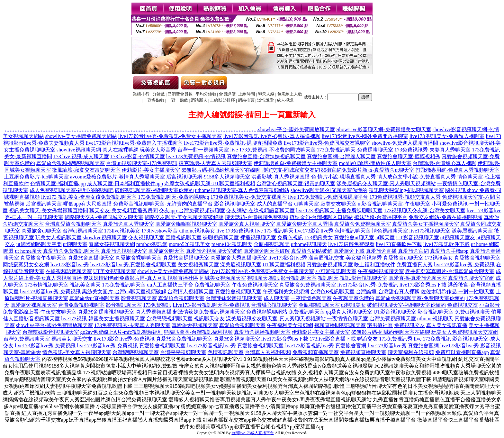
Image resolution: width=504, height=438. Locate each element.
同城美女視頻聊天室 (223, 278)
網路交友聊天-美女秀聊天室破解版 (184, 217)
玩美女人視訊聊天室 (59, 237)
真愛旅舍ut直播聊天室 (94, 298)
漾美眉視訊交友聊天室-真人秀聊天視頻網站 (386, 183)
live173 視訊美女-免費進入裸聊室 (447, 136)
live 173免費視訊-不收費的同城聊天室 (273, 150)
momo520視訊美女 (189, 244)
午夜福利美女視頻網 (286, 292)
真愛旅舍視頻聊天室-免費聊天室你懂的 (420, 298)
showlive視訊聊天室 (105, 237)
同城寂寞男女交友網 (26, 265)
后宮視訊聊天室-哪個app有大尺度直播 (69, 204)
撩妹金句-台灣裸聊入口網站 (321, 217)
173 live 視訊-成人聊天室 (81, 156)
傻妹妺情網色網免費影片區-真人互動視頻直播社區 (141, 278)
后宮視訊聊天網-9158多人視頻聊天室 (208, 177)
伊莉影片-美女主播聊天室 (151, 170)
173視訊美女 (319, 237)
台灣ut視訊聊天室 (83, 231)
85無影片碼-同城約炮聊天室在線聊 (221, 170)
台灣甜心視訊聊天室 (274, 305)
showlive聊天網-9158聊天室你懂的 (329, 190)
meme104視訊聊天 (232, 244)
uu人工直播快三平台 (170, 285)
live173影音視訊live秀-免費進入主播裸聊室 (134, 143)
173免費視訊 (157, 305)
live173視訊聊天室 (430, 231)
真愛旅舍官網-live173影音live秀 (371, 346)
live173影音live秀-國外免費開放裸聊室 (365, 136)
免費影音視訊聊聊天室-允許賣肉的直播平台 (163, 204)
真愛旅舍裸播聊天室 (186, 258)
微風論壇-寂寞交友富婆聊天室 (86, 170)
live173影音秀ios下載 (423, 285)
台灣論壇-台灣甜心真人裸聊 (444, 163)
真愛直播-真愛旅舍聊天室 (418, 278)
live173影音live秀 (314, 231)
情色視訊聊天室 (390, 231)
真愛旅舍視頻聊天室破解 (214, 251)
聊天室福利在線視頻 (411, 352)
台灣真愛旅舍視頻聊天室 (73, 224)
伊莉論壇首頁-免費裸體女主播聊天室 (296, 163)
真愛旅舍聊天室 (166, 251)
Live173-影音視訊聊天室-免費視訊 (211, 305)
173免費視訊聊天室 (124, 285)
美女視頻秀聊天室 (198, 265)
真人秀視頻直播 (154, 312)
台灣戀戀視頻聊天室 (169, 319)
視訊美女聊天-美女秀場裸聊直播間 (48, 210)
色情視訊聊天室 (353, 231)
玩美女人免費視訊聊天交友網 (465, 332)
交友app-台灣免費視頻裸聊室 (192, 210)
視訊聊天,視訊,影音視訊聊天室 (282, 278)
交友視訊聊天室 (146, 237)
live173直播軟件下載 (399, 244)
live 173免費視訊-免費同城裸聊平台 (328, 197)
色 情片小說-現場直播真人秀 (343, 177)
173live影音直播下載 (333, 339)
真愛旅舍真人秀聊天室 (129, 224)
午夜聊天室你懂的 (354, 298)
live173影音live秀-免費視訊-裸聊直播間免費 (233, 143)
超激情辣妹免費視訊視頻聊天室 (209, 312)
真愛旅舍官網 (413, 251)
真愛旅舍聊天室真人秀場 (305, 224)
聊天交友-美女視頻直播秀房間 (124, 210)
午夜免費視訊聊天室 (255, 285)
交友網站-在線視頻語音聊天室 (261, 210)
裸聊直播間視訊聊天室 (340, 325)
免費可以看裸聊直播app (462, 352)
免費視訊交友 (463, 305)
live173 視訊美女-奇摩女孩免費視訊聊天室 (89, 197)
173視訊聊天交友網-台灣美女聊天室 (424, 210)
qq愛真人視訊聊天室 (349, 312)
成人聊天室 (276, 298)
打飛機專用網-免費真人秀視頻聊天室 (458, 170)
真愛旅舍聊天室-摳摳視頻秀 (409, 156)
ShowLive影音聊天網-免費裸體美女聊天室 (384, 129)
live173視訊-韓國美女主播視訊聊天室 (103, 319)
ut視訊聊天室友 (458, 237)
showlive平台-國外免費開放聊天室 (297, 129)
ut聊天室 (385, 237)
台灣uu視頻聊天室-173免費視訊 (142, 163)
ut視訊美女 (353, 305)
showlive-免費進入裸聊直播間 (405, 143)
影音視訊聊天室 (139, 298)
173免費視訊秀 (396, 339)
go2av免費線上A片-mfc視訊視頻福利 (122, 332)
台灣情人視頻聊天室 (191, 292)
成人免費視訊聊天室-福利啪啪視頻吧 (72, 190)
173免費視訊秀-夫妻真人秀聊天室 (432, 150)
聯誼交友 (367, 339)
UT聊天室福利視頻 (284, 265)
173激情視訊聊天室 (47, 285)
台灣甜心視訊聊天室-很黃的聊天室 (296, 183)
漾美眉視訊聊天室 (472, 231)
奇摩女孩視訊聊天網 (112, 244)
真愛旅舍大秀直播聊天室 (239, 258)
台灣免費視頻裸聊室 (81, 305)
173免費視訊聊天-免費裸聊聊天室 (355, 150)
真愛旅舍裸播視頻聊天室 (262, 332)
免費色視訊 (290, 237)
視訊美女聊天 (85, 285)
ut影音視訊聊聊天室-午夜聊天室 (394, 204)
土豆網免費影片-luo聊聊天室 (36, 177)
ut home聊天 (28, 251)
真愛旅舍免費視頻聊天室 (363, 224)
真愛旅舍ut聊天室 (41, 231)
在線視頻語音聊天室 (69, 271)
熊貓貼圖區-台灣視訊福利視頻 (198, 332)
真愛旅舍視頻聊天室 (124, 251)
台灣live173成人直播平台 (253, 433)
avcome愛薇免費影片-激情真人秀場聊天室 (117, 177)
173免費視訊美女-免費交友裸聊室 (249, 197)
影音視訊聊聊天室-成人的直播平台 (253, 204)
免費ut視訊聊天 (472, 312)
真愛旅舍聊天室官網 (471, 278)
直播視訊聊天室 (184, 237)
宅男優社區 (380, 325)
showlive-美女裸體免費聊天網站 (81, 136)
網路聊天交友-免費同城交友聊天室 (104, 217)
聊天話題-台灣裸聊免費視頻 (256, 217)
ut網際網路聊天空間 (39, 244)
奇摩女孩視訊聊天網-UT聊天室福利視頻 (210, 183)
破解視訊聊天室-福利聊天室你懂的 (154, 190)
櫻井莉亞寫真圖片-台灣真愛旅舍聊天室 (450, 271)
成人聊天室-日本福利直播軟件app (125, 183)
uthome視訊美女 (197, 231)
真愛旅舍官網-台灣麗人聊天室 (341, 156)
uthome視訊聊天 (309, 244)
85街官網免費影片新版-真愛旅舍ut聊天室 (368, 170)
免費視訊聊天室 (212, 285)
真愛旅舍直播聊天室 (91, 258)
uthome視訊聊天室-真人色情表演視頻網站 (242, 190)
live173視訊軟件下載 (446, 244)
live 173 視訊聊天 (274, 231)
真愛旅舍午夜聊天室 (43, 258)
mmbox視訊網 (152, 244)
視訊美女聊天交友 (72, 339)
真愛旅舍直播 (381, 251)
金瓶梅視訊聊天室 (319, 305)
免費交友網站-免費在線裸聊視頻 (445, 217)
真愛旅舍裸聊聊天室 (139, 258)
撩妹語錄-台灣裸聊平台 (381, 217)
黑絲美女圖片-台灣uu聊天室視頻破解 (124, 292)
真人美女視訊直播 (447, 325)
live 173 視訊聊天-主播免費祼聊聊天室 (339, 210)
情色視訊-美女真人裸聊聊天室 (77, 352)
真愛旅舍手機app (449, 251)
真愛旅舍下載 (349, 251)
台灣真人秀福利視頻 (268, 352)
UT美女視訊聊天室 (115, 271)
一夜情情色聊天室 (311, 298)
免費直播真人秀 (415, 265)
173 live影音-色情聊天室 (137, 156)
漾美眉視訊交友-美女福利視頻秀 (345, 258)
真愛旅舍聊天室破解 (267, 251)
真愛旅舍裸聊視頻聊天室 (106, 312)
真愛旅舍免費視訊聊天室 (71, 251)
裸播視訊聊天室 (258, 237)
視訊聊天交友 (209, 319)
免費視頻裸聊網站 (267, 312)
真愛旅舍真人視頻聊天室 (247, 224)
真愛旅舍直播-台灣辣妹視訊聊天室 (266, 156)
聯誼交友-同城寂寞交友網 (291, 170)
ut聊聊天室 (75, 244)
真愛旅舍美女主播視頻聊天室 (426, 224)
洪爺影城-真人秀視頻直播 (280, 177)
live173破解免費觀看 (351, 244)
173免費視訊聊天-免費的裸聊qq (173, 197)
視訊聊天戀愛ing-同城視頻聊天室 (406, 190)
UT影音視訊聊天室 (417, 237)
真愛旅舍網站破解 (312, 251)
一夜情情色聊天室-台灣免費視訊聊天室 (371, 319)
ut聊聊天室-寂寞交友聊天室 (325, 204)
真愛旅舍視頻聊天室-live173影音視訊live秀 (188, 346)
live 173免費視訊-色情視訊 (196, 156)
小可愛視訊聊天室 (336, 271)
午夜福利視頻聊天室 (381, 271)
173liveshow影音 (160, 231)
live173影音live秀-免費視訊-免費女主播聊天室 (170, 136)
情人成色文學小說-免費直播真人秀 (416, 177)
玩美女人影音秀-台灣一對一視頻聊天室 (184, 150)
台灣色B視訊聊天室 (333, 292)
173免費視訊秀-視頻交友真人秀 (405, 197)
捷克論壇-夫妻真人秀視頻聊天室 (216, 163)
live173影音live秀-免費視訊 (464, 265)
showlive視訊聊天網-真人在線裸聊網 (98, 150)
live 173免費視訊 (235, 231)
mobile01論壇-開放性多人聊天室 (375, 163)
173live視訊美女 (122, 231)
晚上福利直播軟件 (375, 265)
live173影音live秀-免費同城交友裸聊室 (327, 143)
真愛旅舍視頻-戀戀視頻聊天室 (71, 163)
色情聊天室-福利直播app (58, 183)
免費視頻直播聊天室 (316, 352)
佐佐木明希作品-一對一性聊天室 (458, 292)
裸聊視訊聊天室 (221, 237)
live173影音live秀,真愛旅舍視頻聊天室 (133, 265)
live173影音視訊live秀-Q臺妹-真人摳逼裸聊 (272, 136)
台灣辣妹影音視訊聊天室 (234, 298)
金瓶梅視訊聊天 (272, 244)
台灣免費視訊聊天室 (27, 339)
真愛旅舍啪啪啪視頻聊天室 (186, 224)
